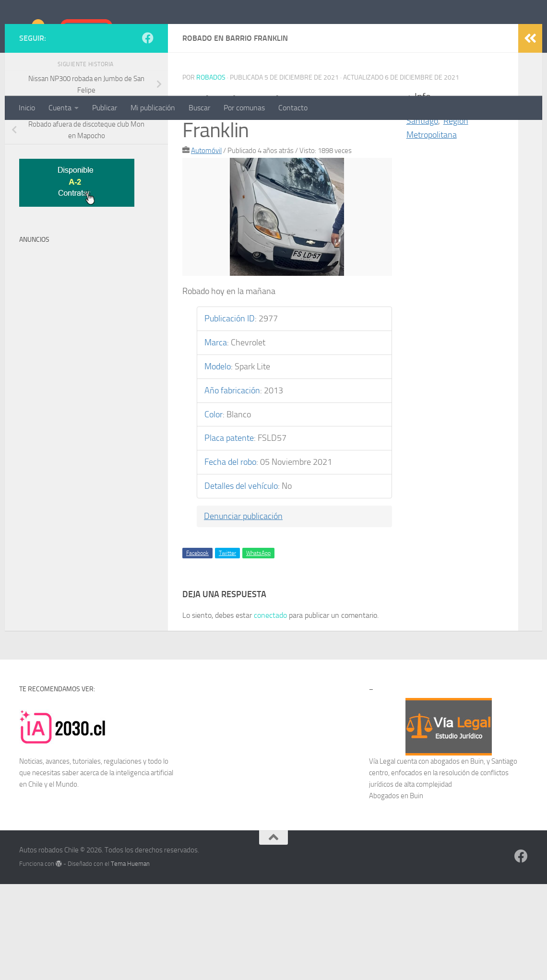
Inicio (27, 108)
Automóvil (206, 247)
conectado (270, 711)
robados (211, 173)
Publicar (105, 108)
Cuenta (60, 108)
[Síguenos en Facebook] (148, 134)
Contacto (293, 108)
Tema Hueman (130, 960)
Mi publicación (153, 108)
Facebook (197, 649)
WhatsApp (258, 649)
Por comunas (244, 108)
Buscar (199, 108)
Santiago (422, 217)
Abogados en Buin (396, 892)
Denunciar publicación (243, 612)
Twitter (227, 649)
